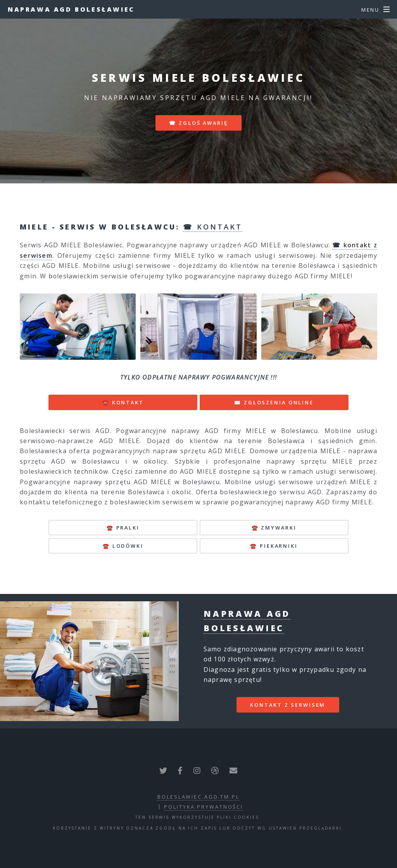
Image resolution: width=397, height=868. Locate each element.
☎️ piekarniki (274, 546)
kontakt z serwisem (288, 705)
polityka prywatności (204, 807)
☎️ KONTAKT (123, 402)
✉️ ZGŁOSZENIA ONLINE (274, 402)
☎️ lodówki (123, 546)
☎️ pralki (123, 528)
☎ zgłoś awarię (198, 123)
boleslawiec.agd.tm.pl (198, 797)
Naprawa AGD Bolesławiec (71, 9)
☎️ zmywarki (274, 528)
